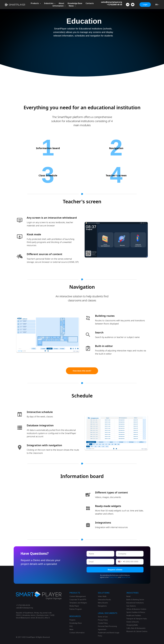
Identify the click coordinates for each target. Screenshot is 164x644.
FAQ (71, 626)
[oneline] (130, 554)
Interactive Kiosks (104, 600)
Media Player (74, 606)
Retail (128, 596)
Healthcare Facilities (134, 615)
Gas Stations (131, 606)
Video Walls (102, 596)
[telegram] (128, 5)
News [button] (71, 6)
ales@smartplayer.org (25, 608)
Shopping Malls (132, 625)
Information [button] (58, 6)
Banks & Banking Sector (135, 600)
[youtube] (133, 5)
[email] (100, 562)
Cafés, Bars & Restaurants (136, 628)
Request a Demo (115, 570)
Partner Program (76, 609)
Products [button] (35, 3)
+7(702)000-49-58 (114, 5)
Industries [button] (49, 3)
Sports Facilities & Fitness (136, 612)
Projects (72, 620)
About (61, 3)
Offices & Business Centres (136, 609)
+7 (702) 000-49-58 (23, 605)
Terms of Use (126, 577)
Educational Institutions (135, 603)
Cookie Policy (103, 623)
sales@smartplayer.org (111, 2)
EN (156, 5)
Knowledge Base (75, 3)
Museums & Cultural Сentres (137, 631)
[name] (100, 554)
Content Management (78, 596)
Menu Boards (103, 603)
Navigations (102, 606)
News (71, 629)
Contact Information (77, 633)
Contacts (90, 3)
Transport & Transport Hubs (137, 619)
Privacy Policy (113, 577)
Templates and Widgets (78, 603)
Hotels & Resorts (133, 622)
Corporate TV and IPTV (78, 600)
